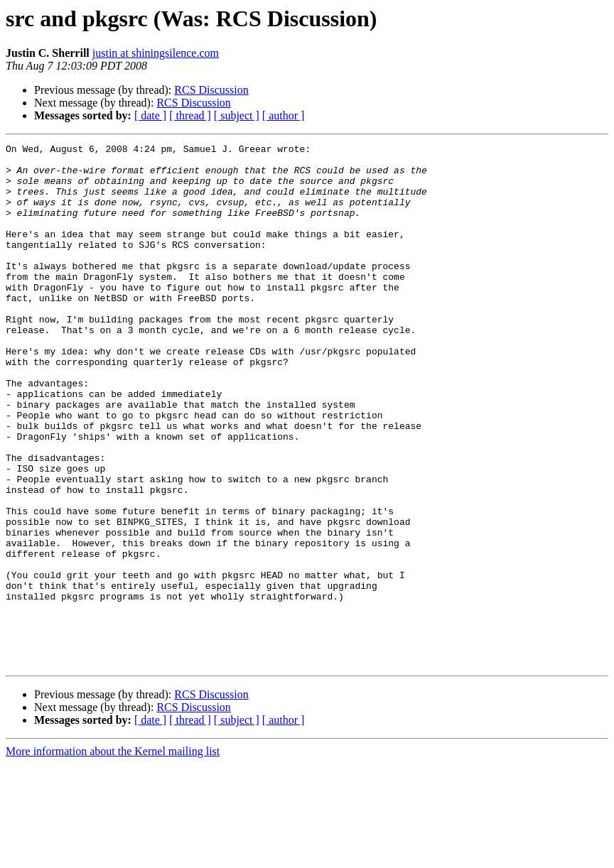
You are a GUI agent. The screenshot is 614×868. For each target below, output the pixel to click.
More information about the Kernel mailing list (113, 856)
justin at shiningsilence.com (156, 53)
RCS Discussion (211, 90)
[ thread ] (190, 115)
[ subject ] (237, 115)
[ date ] (150, 115)
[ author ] (284, 115)
